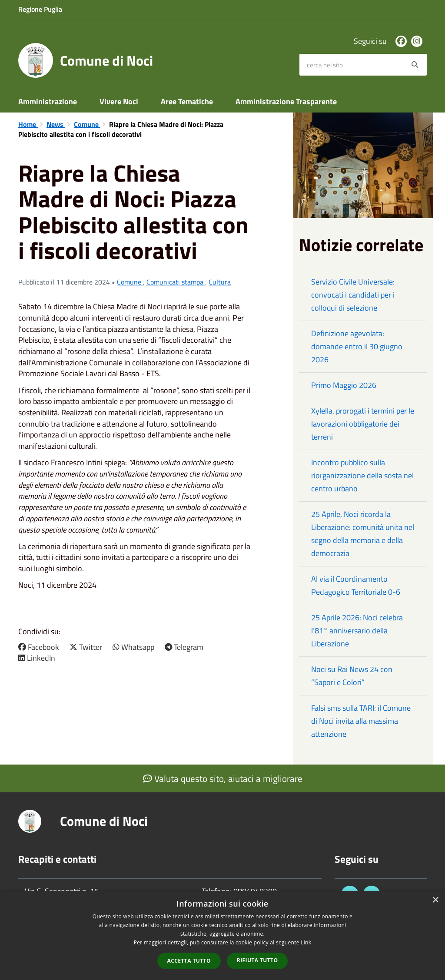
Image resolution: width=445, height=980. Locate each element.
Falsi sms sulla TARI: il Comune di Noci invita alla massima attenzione (361, 721)
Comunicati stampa (176, 282)
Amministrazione (48, 101)
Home (28, 124)
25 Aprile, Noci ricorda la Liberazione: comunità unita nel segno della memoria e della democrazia (363, 534)
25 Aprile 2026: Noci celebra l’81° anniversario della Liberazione (357, 631)
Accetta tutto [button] (189, 961)
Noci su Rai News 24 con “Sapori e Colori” (352, 676)
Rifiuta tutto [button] (257, 960)
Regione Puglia (40, 9)
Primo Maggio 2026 (344, 385)
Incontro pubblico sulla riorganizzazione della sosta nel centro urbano (362, 475)
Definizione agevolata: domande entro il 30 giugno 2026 (357, 346)
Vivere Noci (119, 101)
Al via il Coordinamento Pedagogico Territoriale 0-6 (356, 585)
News (56, 124)
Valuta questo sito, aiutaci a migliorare (223, 778)
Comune (87, 124)
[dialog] (222, 935)
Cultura (220, 282)
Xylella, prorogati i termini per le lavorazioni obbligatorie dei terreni (363, 424)
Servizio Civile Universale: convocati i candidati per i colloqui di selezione (353, 295)
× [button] (435, 900)
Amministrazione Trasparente (286, 101)
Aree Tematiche (187, 101)
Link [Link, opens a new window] (306, 942)
